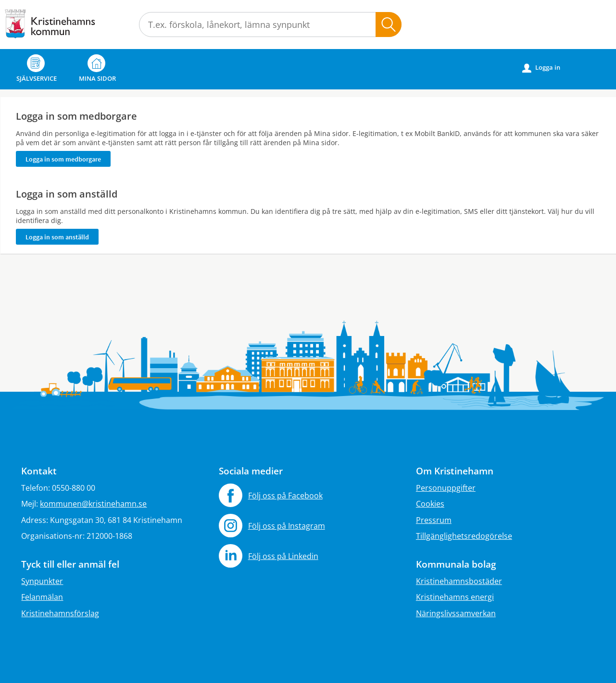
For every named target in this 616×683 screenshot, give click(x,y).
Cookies (430, 504)
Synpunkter (42, 581)
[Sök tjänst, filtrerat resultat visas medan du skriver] (270, 25)
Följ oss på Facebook (285, 496)
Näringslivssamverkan (456, 613)
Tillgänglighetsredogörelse (464, 536)
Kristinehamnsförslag (60, 613)
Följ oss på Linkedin (283, 556)
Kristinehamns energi (455, 597)
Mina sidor (97, 68)
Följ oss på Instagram (287, 526)
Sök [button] (389, 25)
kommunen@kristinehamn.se (93, 504)
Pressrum (434, 520)
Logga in (541, 68)
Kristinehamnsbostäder (459, 581)
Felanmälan (42, 597)
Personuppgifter (446, 488)
